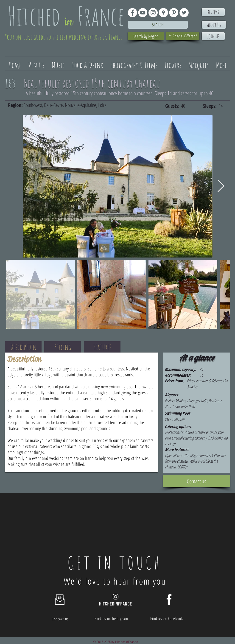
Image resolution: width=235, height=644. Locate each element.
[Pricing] (63, 347)
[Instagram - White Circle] (153, 13)
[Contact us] (196, 481)
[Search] (158, 25)
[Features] (102, 347)
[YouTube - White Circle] (143, 13)
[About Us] (214, 25)
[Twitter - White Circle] (184, 13)
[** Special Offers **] (183, 36)
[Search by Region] (146, 36)
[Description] (23, 347)
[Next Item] (221, 186)
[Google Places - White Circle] (163, 13)
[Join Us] (213, 36)
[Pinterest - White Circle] (174, 13)
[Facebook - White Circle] (132, 13)
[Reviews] (213, 12)
